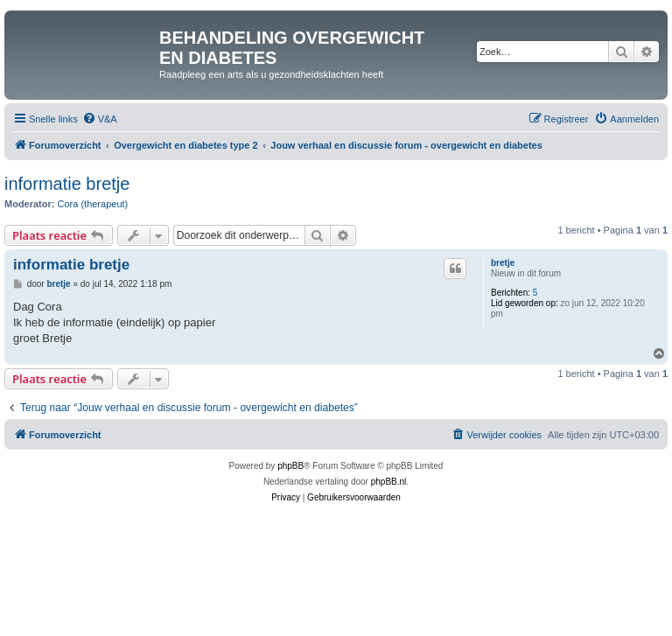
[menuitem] (100, 119)
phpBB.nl (389, 482)
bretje (503, 263)
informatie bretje (67, 184)
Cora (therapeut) (93, 204)
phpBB (290, 466)
